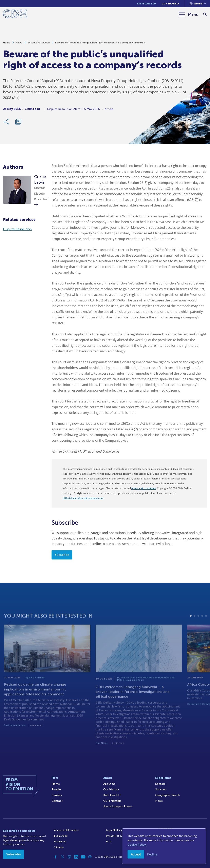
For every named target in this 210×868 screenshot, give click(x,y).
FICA (109, 842)
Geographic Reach (167, 795)
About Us (109, 784)
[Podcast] (90, 857)
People (56, 790)
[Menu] (189, 14)
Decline (152, 854)
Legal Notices (114, 830)
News (19, 44)
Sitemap (59, 847)
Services (161, 790)
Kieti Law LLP (147, 4)
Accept (136, 854)
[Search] (205, 14)
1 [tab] (191, 630)
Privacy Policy (114, 836)
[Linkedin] (76, 857)
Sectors (160, 784)
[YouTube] (83, 857)
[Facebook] (56, 857)
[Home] (15, 14)
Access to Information (67, 830)
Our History (111, 790)
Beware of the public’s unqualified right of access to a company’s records (100, 44)
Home (7, 44)
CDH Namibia (170, 4)
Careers (57, 795)
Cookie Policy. (137, 845)
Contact (57, 801)
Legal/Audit (61, 836)
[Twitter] (62, 857)
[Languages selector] (198, 4)
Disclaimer (60, 842)
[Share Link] (7, 123)
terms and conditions (144, 488)
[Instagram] (69, 857)
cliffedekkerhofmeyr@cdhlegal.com (83, 498)
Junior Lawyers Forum (118, 806)
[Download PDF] (18, 123)
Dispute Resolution (39, 44)
